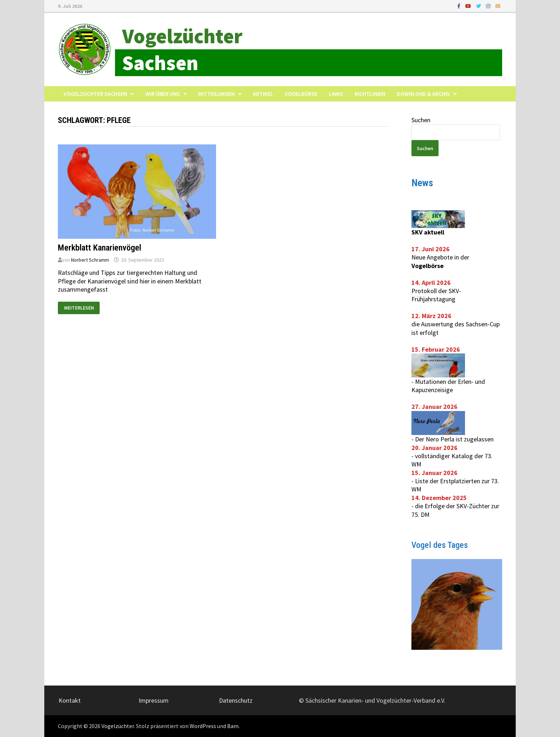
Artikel (263, 94)
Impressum (154, 700)
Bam (233, 726)
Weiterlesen (82, 306)
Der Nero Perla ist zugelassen (454, 439)
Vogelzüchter (182, 36)
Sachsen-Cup (483, 324)
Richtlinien (370, 94)
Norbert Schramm (90, 260)
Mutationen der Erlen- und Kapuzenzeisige (448, 386)
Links (336, 94)
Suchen (421, 120)
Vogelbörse (301, 94)
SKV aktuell (428, 232)
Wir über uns (163, 94)
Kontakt (70, 700)
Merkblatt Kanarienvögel (99, 248)
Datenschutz (236, 700)
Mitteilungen (216, 94)
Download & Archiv (423, 94)
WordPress (203, 726)
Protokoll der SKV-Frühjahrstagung (436, 295)
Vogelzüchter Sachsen (95, 94)
